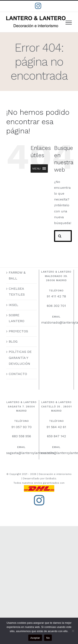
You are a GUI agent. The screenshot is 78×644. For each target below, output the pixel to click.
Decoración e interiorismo (55, 474)
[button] (36, 168)
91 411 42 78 (56, 296)
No (48, 638)
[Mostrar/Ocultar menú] (69, 23)
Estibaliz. (51, 478)
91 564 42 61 (56, 427)
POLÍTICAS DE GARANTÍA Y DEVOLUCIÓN (20, 358)
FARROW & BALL (17, 275)
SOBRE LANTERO (17, 318)
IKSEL (14, 305)
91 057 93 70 (22, 427)
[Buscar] (60, 236)
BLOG (13, 341)
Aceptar (35, 638)
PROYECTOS (18, 331)
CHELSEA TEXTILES (17, 291)
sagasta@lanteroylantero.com (30, 453)
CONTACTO (18, 374)
